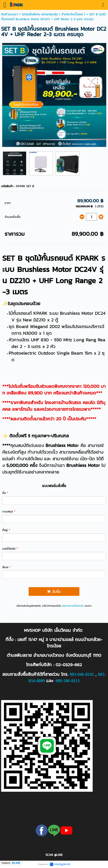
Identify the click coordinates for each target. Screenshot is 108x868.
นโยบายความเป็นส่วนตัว (73, 606)
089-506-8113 (68, 681)
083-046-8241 (82, 674)
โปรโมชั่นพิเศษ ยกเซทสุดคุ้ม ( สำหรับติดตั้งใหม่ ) (54, 14)
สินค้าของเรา (9, 14)
